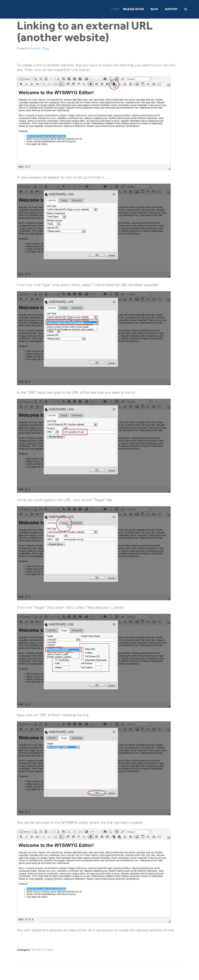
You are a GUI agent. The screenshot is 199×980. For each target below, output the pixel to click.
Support (171, 9)
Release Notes (133, 9)
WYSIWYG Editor (42, 950)
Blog (154, 9)
